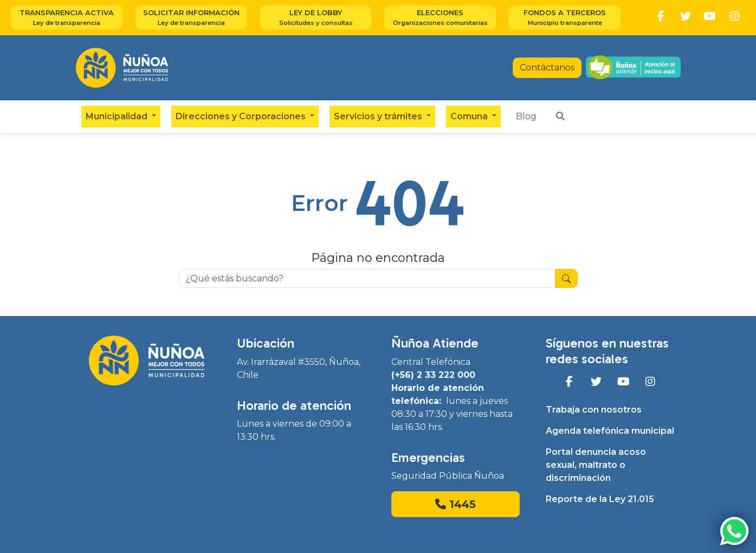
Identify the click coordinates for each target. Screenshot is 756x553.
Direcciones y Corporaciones (242, 116)
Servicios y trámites (379, 116)
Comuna (470, 116)
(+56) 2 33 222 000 (433, 375)
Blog (526, 116)
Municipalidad (118, 116)
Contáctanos (547, 67)
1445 (455, 504)
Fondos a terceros (565, 18)
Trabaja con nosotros (594, 410)
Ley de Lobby (316, 18)
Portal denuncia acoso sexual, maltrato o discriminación (596, 465)
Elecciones (440, 18)
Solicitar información (191, 18)
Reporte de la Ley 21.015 (600, 499)
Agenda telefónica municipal (610, 431)
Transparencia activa (67, 18)
